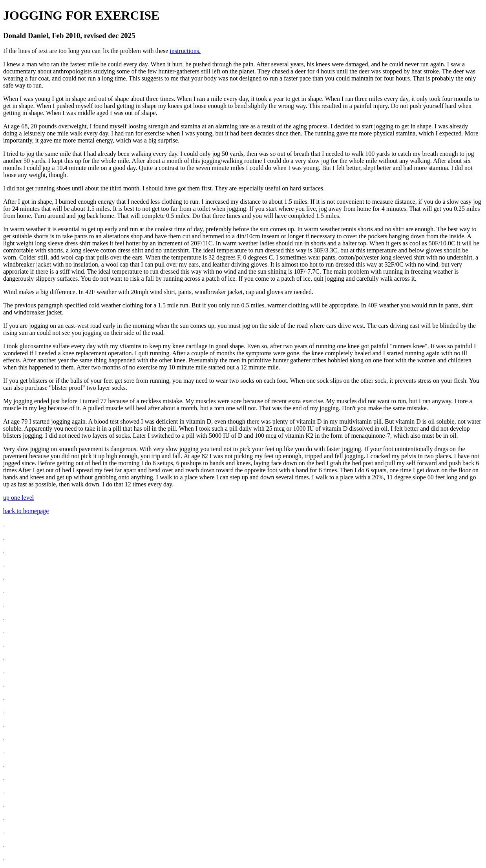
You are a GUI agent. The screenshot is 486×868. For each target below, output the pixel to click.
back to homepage (26, 511)
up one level (18, 498)
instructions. (185, 51)
